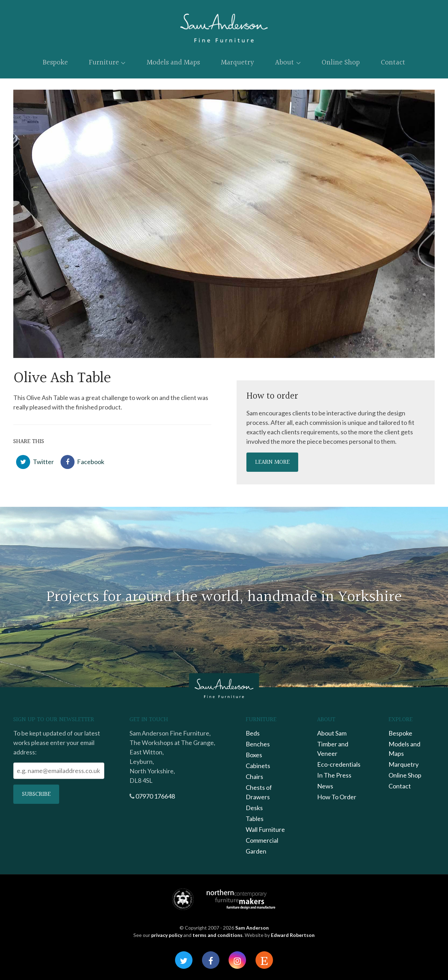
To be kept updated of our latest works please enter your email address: (57, 743)
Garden (256, 851)
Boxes (254, 755)
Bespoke (55, 63)
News (325, 786)
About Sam (332, 733)
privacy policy (167, 935)
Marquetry (237, 63)
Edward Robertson (293, 935)
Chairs (254, 777)
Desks (254, 808)
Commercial (262, 840)
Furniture (107, 63)
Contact (393, 63)
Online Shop (341, 63)
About (288, 63)
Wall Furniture (265, 829)
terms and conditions (218, 935)
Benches (258, 744)
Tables (255, 819)
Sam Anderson (252, 928)
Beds (253, 733)
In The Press (334, 775)
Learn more (272, 462)
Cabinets (258, 766)
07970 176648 (155, 796)
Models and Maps (173, 63)
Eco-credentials (339, 764)
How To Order (337, 797)
